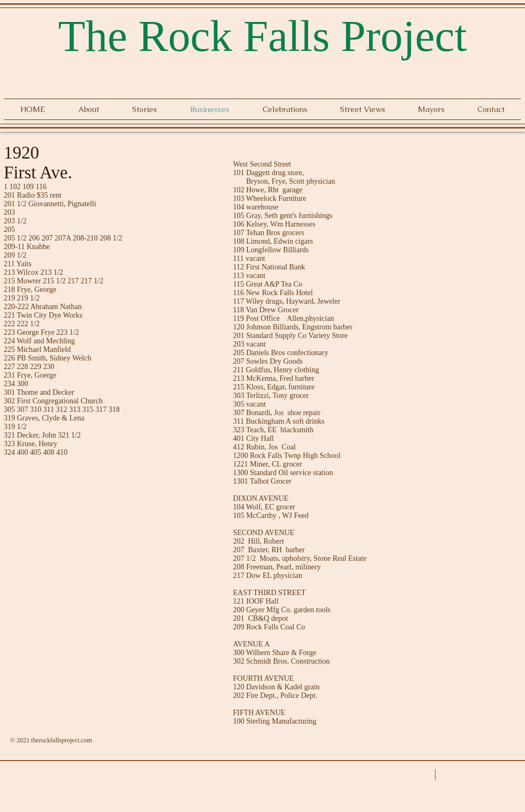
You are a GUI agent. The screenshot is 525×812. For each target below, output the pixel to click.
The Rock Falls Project (262, 36)
